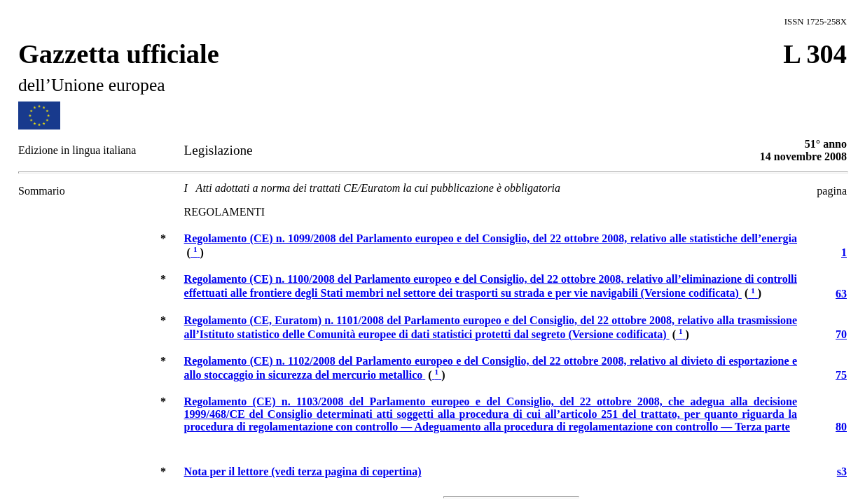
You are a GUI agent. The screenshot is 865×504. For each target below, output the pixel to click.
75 (841, 375)
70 (841, 334)
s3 (842, 471)
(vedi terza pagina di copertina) (303, 471)
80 (841, 427)
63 (841, 294)
